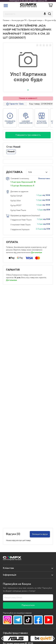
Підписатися (28, 605)
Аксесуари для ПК (19, 21)
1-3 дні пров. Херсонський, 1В (23, 182)
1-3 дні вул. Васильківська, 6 (22, 186)
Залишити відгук (40, 534)
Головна (6, 21)
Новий (11, 152)
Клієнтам (8, 568)
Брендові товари (36, 21)
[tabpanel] (28, 67)
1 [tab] (28, 90)
